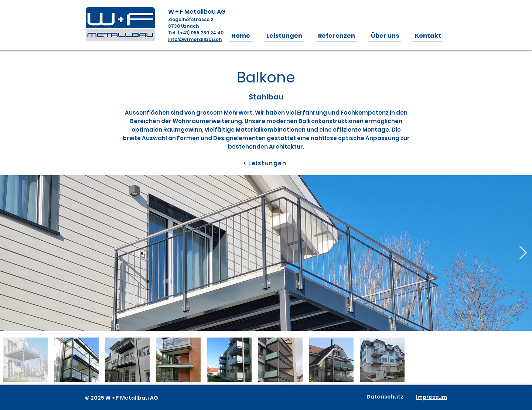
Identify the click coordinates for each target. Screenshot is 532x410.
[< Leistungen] (266, 163)
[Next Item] (523, 253)
